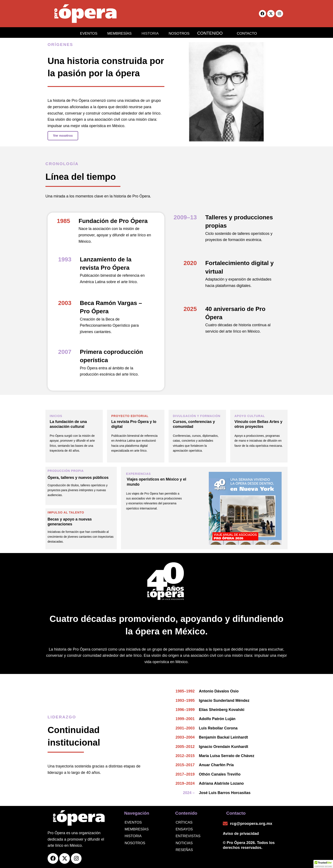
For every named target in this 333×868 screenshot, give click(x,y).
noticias (184, 843)
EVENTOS (81, 33)
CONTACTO (250, 33)
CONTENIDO (214, 33)
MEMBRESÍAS (115, 33)
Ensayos (184, 829)
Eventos (133, 822)
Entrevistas (188, 836)
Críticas (184, 822)
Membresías (137, 829)
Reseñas (184, 850)
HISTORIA (148, 33)
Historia (133, 836)
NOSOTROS (180, 33)
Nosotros (135, 843)
